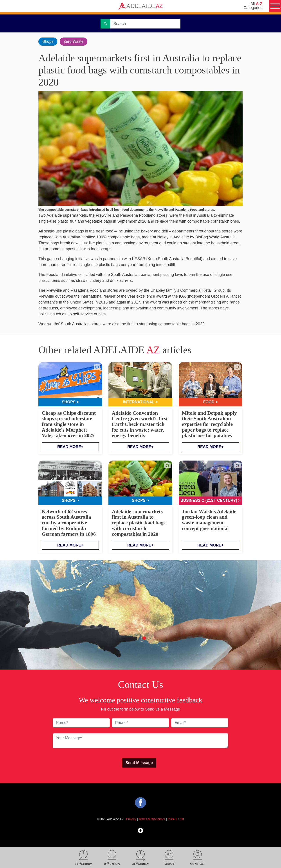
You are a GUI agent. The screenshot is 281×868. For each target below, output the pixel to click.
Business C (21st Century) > (210, 501)
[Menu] (275, 6)
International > (140, 402)
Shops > (70, 402)
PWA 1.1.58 (176, 819)
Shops (48, 41)
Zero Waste (74, 41)
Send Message (139, 763)
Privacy (131, 819)
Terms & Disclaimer (152, 819)
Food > (211, 402)
